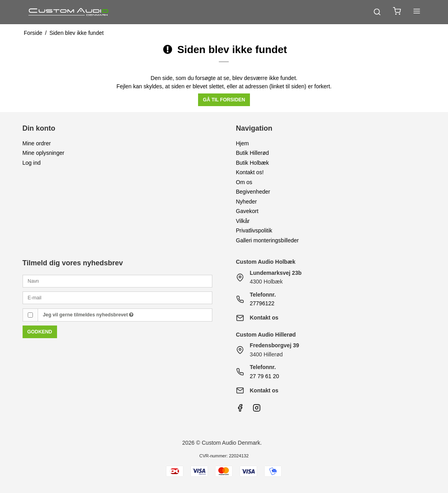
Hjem (243, 143)
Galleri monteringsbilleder (268, 240)
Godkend (40, 332)
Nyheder (247, 202)
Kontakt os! (250, 172)
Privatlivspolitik (254, 230)
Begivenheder (253, 192)
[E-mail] (117, 297)
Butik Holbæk (253, 163)
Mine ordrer (37, 143)
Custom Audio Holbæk (266, 262)
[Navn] (117, 281)
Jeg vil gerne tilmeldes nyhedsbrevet (88, 315)
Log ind (32, 163)
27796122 (262, 303)
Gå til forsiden (224, 100)
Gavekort (247, 211)
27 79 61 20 (265, 376)
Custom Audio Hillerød (266, 335)
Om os (244, 182)
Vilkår (243, 221)
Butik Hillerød (253, 153)
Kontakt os (264, 318)
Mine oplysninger (44, 153)
